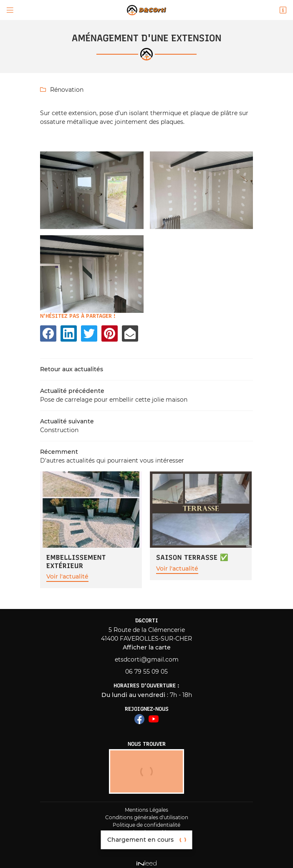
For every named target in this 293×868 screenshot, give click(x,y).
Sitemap (146, 836)
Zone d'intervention (146, 843)
